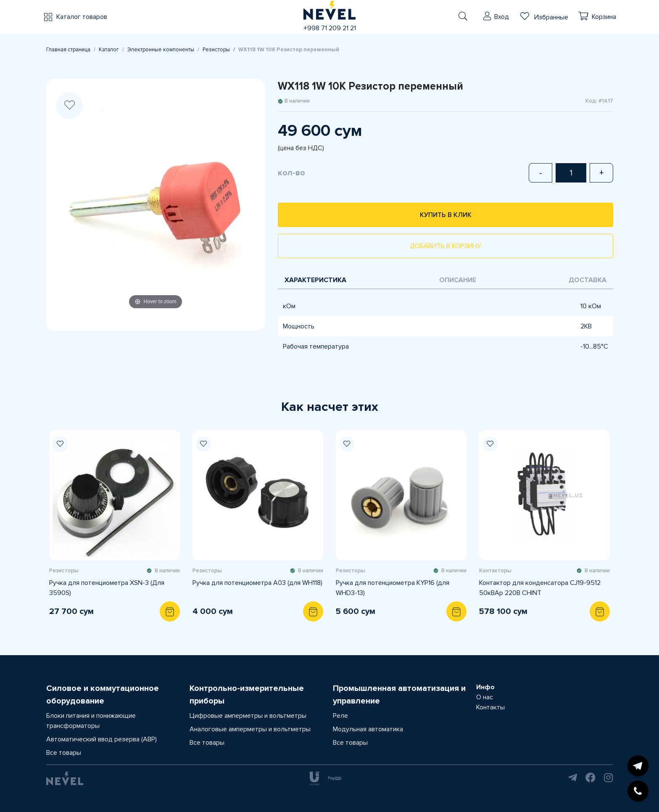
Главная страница (68, 50)
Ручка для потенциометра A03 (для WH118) (257, 583)
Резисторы (216, 50)
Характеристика (315, 280)
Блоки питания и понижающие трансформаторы (91, 721)
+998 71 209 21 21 (330, 28)
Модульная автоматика (368, 729)
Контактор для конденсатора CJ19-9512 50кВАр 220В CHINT (540, 588)
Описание (458, 280)
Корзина (604, 17)
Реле (340, 716)
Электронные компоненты (161, 50)
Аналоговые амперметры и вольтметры (250, 729)
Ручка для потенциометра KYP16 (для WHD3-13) (393, 588)
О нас (485, 697)
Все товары (64, 753)
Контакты (490, 707)
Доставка (588, 280)
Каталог (109, 50)
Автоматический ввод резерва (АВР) (101, 739)
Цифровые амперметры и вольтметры (248, 716)
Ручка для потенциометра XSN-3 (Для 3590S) (107, 588)
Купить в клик (446, 215)
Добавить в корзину (445, 246)
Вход (502, 17)
